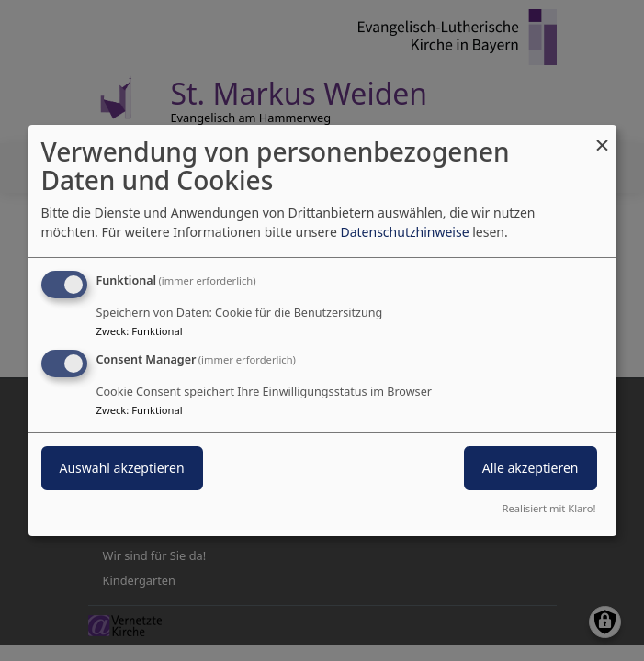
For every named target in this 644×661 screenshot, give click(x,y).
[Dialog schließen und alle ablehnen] (603, 136)
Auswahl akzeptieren (122, 468)
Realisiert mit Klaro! (549, 508)
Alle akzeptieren (531, 468)
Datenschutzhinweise (404, 232)
